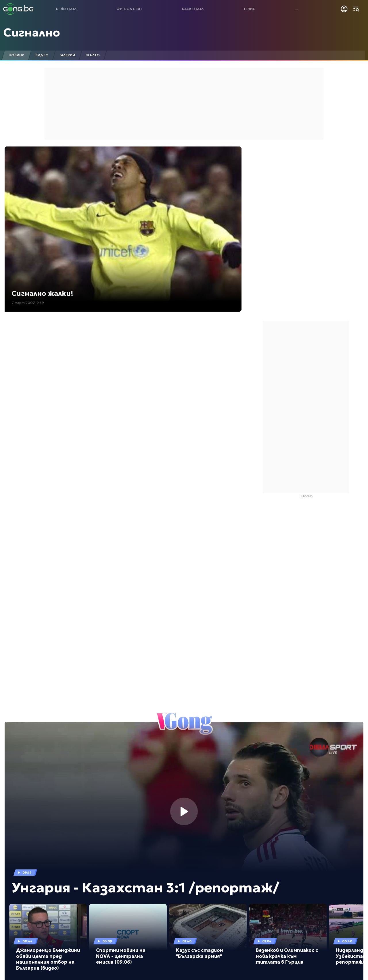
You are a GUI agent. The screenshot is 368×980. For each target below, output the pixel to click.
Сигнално (32, 32)
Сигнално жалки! (42, 294)
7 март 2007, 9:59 (28, 303)
